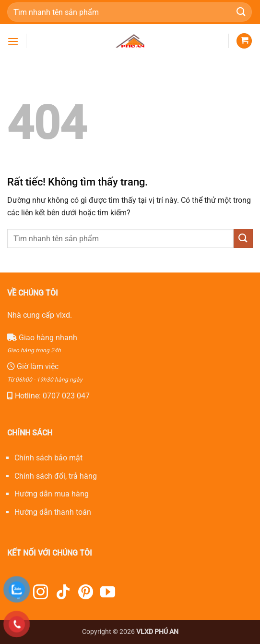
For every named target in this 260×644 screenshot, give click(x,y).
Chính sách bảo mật (48, 458)
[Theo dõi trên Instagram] (41, 593)
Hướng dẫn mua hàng (52, 494)
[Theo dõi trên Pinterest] (86, 593)
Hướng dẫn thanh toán (53, 512)
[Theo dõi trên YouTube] (108, 593)
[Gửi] (241, 12)
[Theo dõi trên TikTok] (63, 593)
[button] (13, 41)
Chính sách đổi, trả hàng (56, 476)
